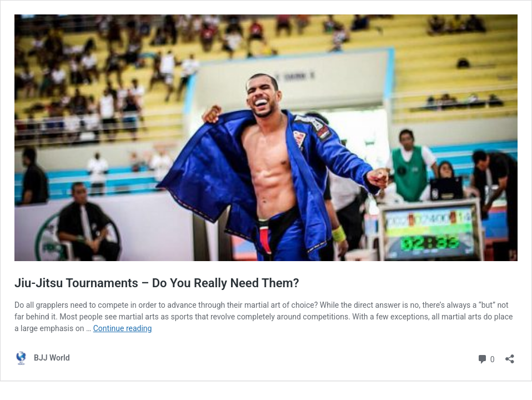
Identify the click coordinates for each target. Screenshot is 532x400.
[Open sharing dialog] (510, 355)
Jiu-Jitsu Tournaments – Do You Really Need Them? (157, 283)
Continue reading (123, 328)
